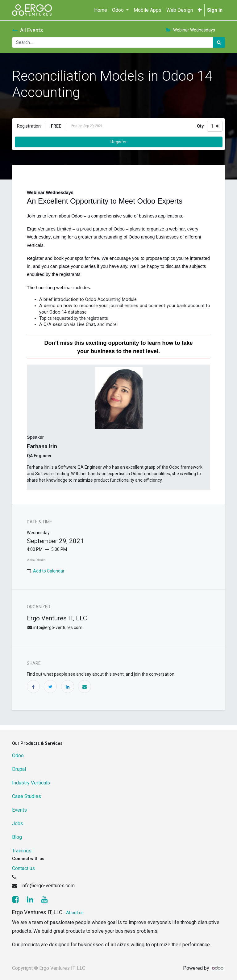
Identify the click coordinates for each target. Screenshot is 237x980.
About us (75, 913)
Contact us (23, 868)
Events (19, 810)
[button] (200, 10)
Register (119, 142)
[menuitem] (101, 10)
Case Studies (27, 796)
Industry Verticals (31, 783)
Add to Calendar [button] (49, 571)
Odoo (18, 756)
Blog (17, 837)
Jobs (18, 824)
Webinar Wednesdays (191, 30)
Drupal (19, 769)
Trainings (22, 851)
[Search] (219, 42)
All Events (28, 30)
